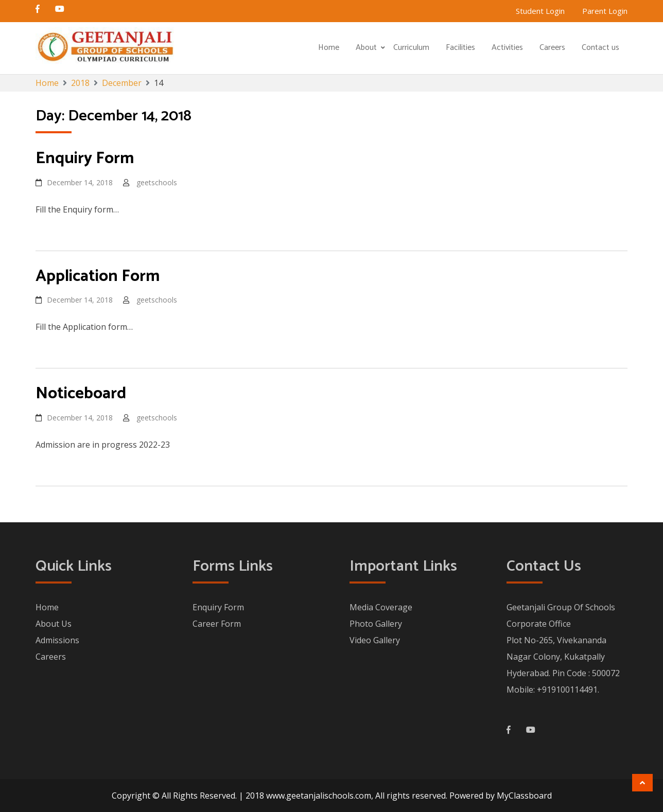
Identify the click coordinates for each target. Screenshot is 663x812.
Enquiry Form (218, 607)
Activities (507, 48)
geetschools (157, 182)
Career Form (217, 624)
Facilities (460, 48)
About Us (54, 624)
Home (329, 48)
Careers (552, 48)
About (366, 48)
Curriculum (411, 48)
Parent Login (605, 11)
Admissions (57, 640)
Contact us (600, 48)
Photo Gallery (376, 624)
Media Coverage (381, 607)
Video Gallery (375, 640)
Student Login (540, 11)
